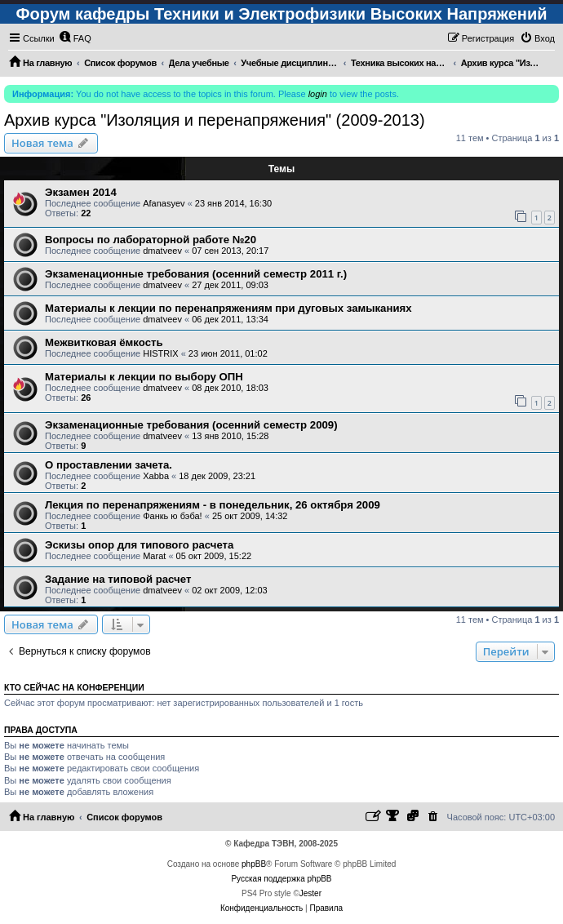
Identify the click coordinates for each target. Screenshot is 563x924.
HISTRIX (160, 353)
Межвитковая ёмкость (104, 342)
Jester (310, 893)
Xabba (156, 476)
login (318, 94)
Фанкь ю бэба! (172, 516)
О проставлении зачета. (109, 465)
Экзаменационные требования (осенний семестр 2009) (191, 425)
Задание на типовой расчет (118, 579)
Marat (154, 556)
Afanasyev (164, 203)
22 (86, 213)
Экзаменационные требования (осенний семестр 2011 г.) (196, 274)
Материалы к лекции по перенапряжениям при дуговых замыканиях (228, 308)
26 (86, 398)
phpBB (254, 864)
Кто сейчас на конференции (74, 687)
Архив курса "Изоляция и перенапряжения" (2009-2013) (215, 120)
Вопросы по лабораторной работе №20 (151, 240)
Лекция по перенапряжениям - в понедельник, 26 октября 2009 (213, 505)
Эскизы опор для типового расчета (139, 545)
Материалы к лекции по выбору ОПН (144, 377)
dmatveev (162, 251)
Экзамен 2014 (81, 192)
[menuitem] (75, 38)
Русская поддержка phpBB (281, 879)
